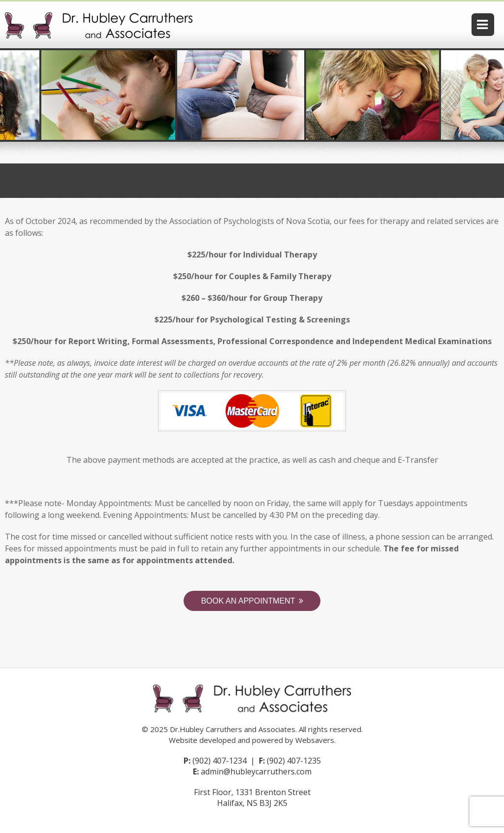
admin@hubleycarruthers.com (256, 771)
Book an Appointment (248, 601)
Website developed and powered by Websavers (252, 740)
